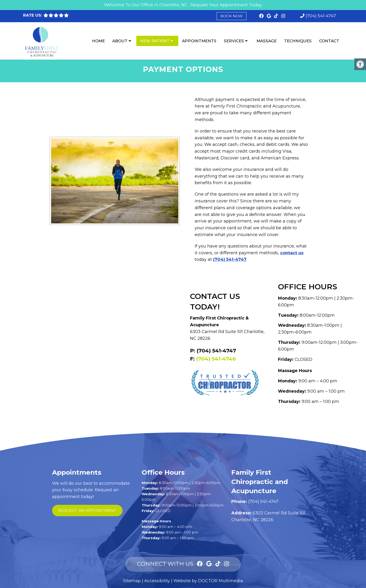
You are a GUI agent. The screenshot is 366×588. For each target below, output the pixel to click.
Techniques (298, 41)
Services (234, 41)
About (120, 41)
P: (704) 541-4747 (213, 351)
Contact (329, 41)
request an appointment (87, 510)
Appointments (199, 41)
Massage (267, 41)
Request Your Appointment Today (226, 5)
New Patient (155, 41)
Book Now (232, 16)
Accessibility (157, 581)
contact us (292, 253)
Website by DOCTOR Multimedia (208, 581)
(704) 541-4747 (321, 16)
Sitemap (132, 581)
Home (98, 41)
